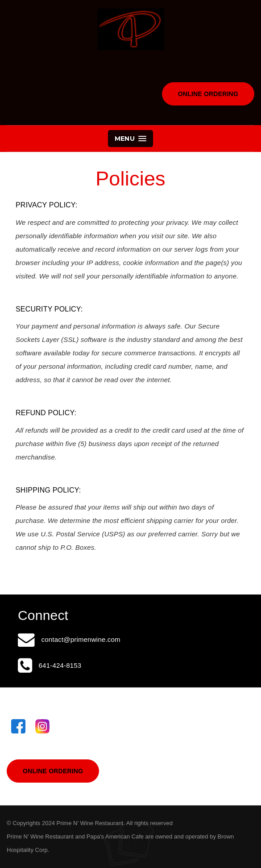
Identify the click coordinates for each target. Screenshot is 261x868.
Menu (130, 139)
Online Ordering (208, 94)
